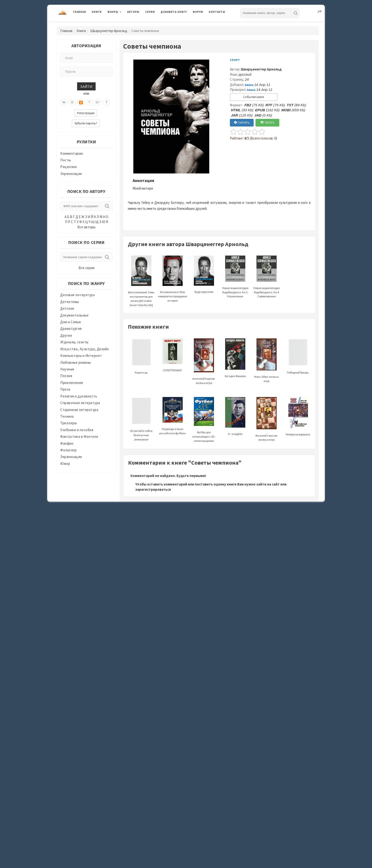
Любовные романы (76, 362)
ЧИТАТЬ (267, 123)
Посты (66, 160)
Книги (97, 12)
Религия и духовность (79, 396)
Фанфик (67, 443)
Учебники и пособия (77, 430)
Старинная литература (79, 410)
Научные (67, 369)
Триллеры (68, 423)
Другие (66, 335)
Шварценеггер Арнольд (109, 31)
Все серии (86, 268)
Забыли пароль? (86, 123)
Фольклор (68, 450)
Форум (198, 12)
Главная (80, 12)
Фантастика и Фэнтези (79, 436)
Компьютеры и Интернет (81, 356)
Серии (150, 12)
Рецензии (68, 167)
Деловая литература (77, 295)
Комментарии (72, 153)
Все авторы (86, 227)
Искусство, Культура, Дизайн (85, 349)
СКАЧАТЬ (242, 123)
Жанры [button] (113, 12)
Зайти (86, 86)
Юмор (65, 464)
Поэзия (66, 376)
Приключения (72, 383)
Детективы (70, 302)
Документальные (74, 315)
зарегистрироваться (153, 489)
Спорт (235, 60)
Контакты (217, 12)
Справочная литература (80, 403)
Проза (65, 389)
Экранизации (71, 174)
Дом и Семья (71, 322)
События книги (254, 97)
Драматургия (71, 329)
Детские (67, 308)
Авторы (133, 12)
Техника (67, 416)
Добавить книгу (174, 12)
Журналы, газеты (74, 342)
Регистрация (86, 113)
